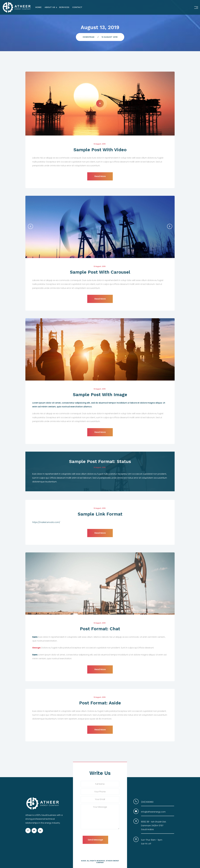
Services (64, 7)
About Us (50, 7)
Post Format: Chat (100, 629)
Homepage (89, 37)
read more (100, 176)
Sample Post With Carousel (100, 272)
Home (38, 7)
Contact (77, 7)
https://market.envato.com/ (46, 522)
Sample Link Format (100, 514)
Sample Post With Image (100, 395)
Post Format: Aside (100, 703)
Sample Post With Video (100, 150)
